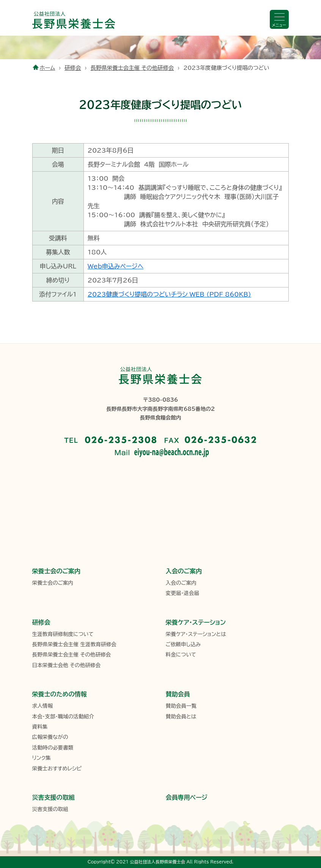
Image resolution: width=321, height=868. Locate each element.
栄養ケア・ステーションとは (196, 634)
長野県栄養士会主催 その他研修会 (132, 68)
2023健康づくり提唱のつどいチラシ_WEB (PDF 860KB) (169, 294)
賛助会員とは (181, 716)
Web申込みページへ (116, 266)
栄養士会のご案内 (57, 571)
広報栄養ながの (50, 737)
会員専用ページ (187, 797)
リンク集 (42, 758)
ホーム (48, 68)
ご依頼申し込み (183, 644)
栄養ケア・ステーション (196, 622)
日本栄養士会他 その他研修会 (66, 665)
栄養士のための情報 (60, 694)
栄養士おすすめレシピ (57, 769)
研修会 (73, 68)
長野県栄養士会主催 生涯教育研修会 (74, 644)
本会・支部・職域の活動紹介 (63, 716)
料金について (181, 655)
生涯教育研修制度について (63, 634)
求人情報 (42, 706)
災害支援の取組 (53, 797)
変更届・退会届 (183, 593)
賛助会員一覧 (181, 706)
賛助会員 (178, 694)
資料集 (40, 727)
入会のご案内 (184, 571)
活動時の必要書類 (53, 748)
